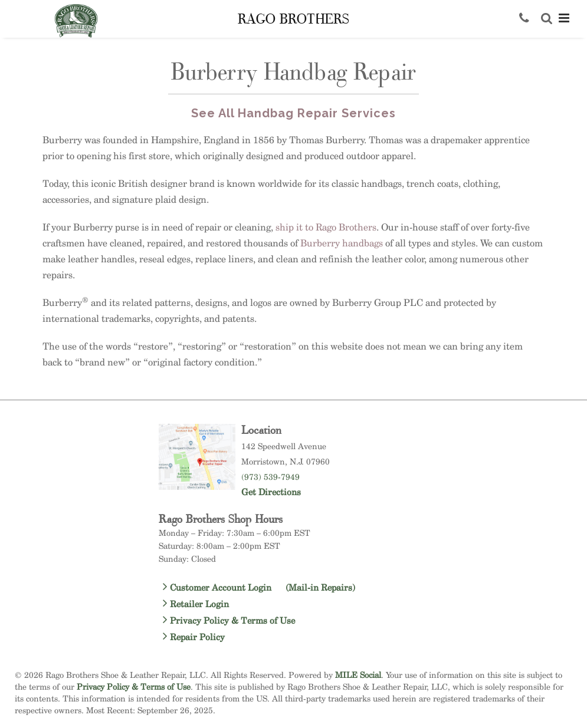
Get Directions (271, 492)
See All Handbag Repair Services (293, 113)
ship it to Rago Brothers (326, 227)
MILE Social (358, 675)
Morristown (263, 461)
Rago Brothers (293, 19)
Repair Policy (194, 637)
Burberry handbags (342, 243)
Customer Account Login (259, 587)
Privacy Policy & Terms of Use (229, 620)
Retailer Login (196, 604)
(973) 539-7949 (270, 477)
